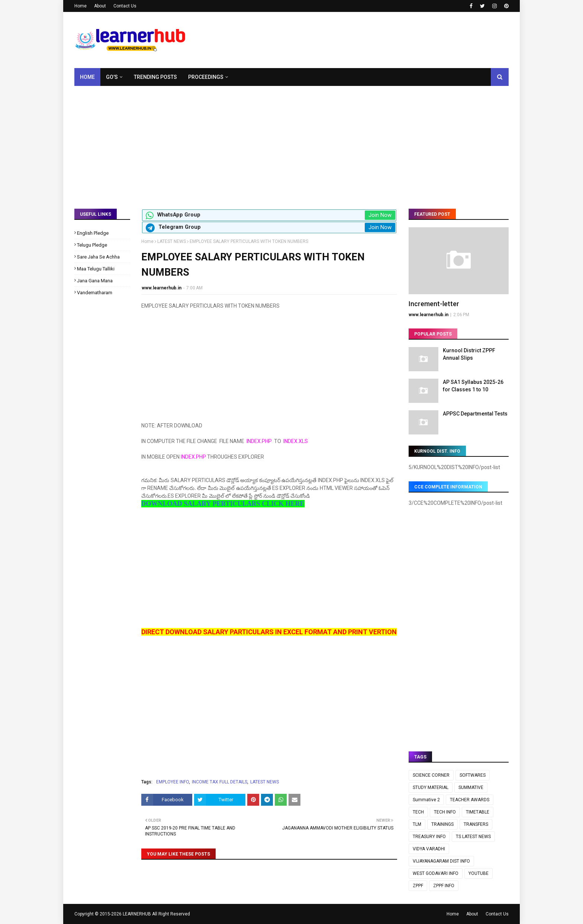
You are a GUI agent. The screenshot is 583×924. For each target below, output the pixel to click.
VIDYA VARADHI (429, 849)
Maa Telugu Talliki (96, 269)
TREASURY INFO (429, 837)
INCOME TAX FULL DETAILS (220, 782)
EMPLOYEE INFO (173, 782)
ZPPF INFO (444, 886)
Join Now (380, 215)
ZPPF (418, 886)
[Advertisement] (291, 142)
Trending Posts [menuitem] (155, 77)
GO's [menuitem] (112, 77)
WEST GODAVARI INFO (436, 873)
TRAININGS (442, 824)
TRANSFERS (476, 824)
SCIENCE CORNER (431, 775)
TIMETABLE (478, 812)
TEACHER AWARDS (470, 800)
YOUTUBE (479, 873)
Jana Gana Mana (95, 281)
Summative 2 (426, 800)
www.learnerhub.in (162, 288)
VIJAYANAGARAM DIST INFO (441, 861)
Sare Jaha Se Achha (98, 257)
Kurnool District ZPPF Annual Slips (469, 354)
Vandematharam (95, 293)
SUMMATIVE (471, 787)
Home (80, 6)
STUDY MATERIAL (431, 787)
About (100, 6)
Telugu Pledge (92, 245)
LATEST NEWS (172, 241)
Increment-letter (434, 304)
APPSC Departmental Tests (475, 414)
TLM (417, 824)
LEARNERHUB (137, 914)
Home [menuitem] (87, 77)
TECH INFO (445, 812)
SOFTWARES (473, 775)
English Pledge (93, 233)
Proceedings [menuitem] (206, 77)
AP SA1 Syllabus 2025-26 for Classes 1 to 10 (473, 386)
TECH (418, 812)
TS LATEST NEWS (473, 837)
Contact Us (125, 6)
